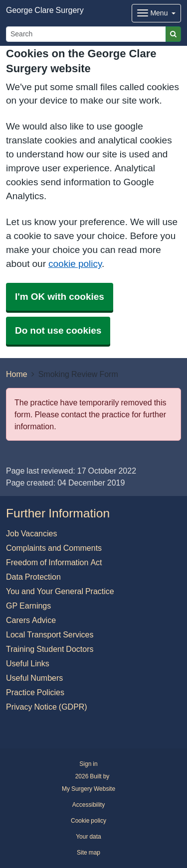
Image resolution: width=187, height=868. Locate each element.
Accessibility (89, 805)
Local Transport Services (50, 634)
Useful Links (28, 663)
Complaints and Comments (54, 548)
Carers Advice (31, 620)
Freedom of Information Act (54, 562)
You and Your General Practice (60, 591)
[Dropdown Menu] (156, 13)
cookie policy (75, 264)
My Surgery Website (89, 789)
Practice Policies (35, 692)
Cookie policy (89, 821)
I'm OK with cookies (60, 297)
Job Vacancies (31, 533)
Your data (89, 837)
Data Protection (33, 577)
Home (17, 374)
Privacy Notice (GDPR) (47, 707)
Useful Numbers (34, 678)
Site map (89, 853)
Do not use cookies (58, 330)
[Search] (86, 34)
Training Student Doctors (50, 649)
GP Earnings (28, 606)
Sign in (88, 764)
